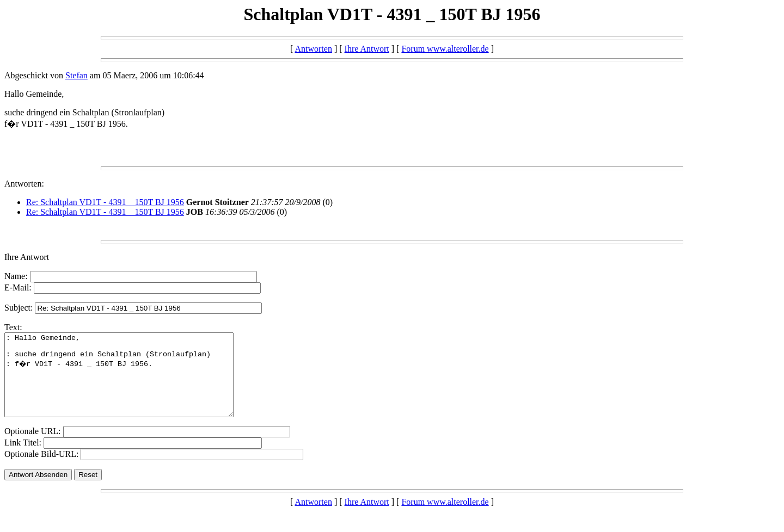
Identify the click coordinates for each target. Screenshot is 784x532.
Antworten (313, 49)
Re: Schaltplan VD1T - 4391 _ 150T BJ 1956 (105, 202)
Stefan (76, 75)
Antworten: (24, 184)
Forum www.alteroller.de (445, 49)
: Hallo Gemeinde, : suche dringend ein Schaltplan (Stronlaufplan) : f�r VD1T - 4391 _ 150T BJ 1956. (133, 383)
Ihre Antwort (367, 49)
